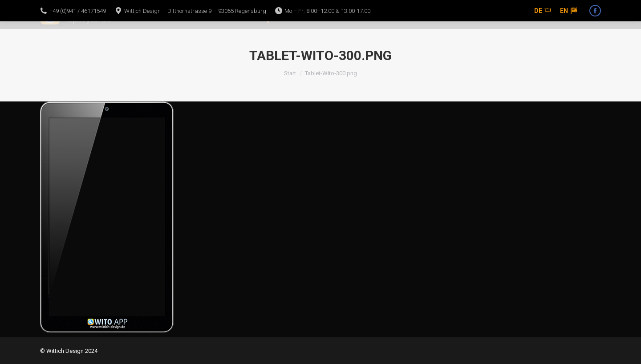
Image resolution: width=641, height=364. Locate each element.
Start (290, 73)
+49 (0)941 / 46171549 (78, 11)
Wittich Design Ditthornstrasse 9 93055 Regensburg (195, 11)
